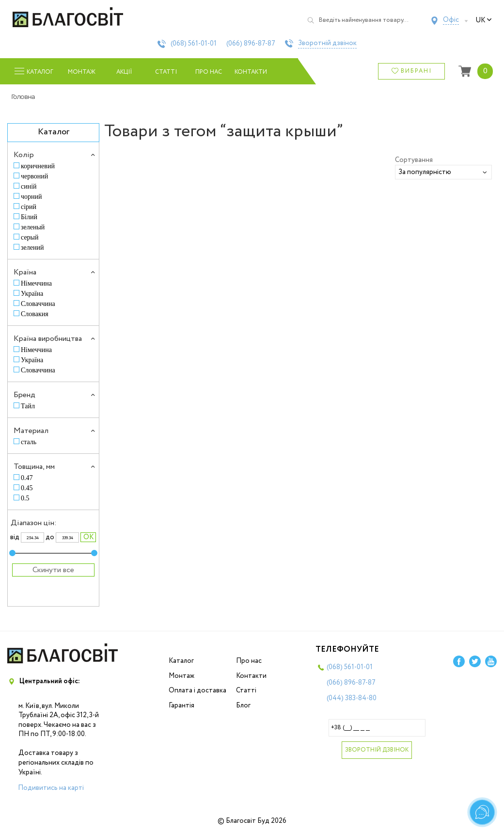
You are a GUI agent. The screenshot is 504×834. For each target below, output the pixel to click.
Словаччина (38, 304)
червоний (34, 176)
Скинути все (53, 570)
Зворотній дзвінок (327, 44)
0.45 (27, 488)
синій (29, 186)
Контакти (251, 72)
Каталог (181, 661)
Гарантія (181, 706)
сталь (29, 442)
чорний (31, 197)
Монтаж (82, 72)
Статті (166, 72)
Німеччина (36, 283)
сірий (29, 207)
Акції (124, 72)
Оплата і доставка (197, 690)
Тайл (28, 406)
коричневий (38, 166)
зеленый (33, 227)
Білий (29, 217)
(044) (352, 698)
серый (30, 237)
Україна (32, 294)
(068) (194, 44)
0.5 (25, 498)
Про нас (209, 72)
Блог (243, 706)
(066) (251, 44)
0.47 (27, 478)
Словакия (35, 314)
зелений (32, 248)
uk (484, 20)
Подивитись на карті (51, 788)
